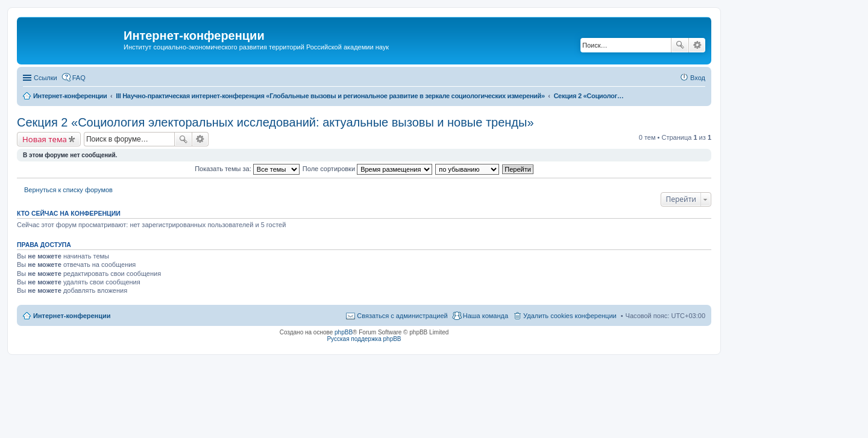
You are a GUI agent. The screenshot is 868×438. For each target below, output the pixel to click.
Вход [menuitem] (698, 78)
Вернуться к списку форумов (68, 190)
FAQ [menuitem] (79, 78)
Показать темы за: (247, 169)
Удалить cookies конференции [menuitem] (570, 316)
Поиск (680, 45)
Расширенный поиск (697, 45)
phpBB (344, 332)
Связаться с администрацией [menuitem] (402, 316)
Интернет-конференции (72, 316)
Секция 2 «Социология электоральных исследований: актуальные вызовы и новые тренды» (275, 122)
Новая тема (45, 139)
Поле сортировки (367, 169)
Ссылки (46, 78)
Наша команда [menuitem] (486, 316)
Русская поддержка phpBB (364, 339)
